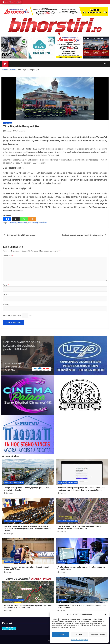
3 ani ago (7, 131)
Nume (6, 285)
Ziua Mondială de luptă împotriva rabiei (21, 235)
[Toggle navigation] (11, 64)
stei (29, 223)
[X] (16, 219)
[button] (106, 614)
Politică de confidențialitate (79, 640)
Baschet (17, 562)
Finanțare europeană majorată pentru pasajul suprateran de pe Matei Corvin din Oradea (28, 607)
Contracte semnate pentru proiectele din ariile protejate (83, 235)
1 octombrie (12, 223)
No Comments (20, 131)
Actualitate (8, 123)
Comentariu (8, 256)
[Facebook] (7, 219)
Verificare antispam (10, 315)
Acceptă (61, 635)
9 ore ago (8, 534)
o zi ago (8, 572)
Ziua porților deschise (39, 223)
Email (6, 295)
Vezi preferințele (98, 635)
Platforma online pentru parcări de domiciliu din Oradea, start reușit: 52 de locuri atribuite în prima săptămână (81, 489)
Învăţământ (18, 521)
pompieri (20, 223)
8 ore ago (8, 493)
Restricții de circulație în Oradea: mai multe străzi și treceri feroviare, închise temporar (79, 527)
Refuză (79, 635)
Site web (6, 305)
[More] (32, 219)
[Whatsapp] (24, 219)
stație (26, 223)
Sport (23, 562)
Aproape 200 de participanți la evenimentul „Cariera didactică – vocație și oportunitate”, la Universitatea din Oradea (27, 529)
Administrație (19, 482)
